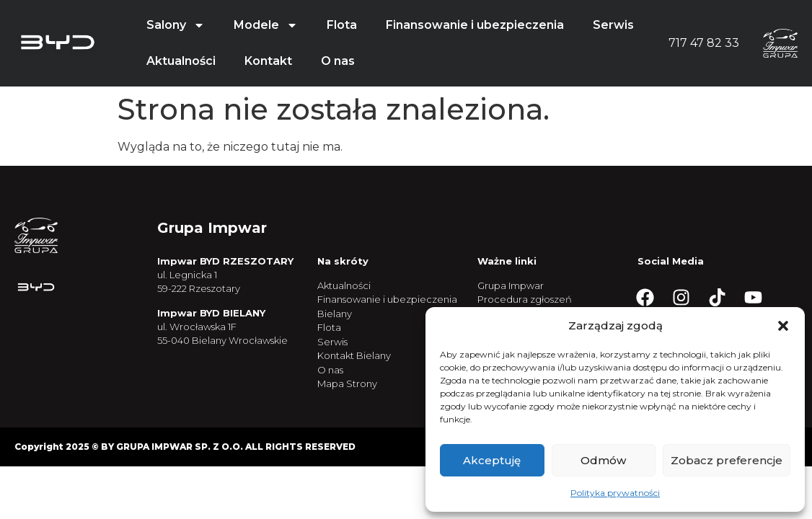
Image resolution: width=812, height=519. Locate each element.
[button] (783, 326)
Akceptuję (492, 460)
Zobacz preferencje (727, 460)
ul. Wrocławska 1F (197, 327)
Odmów (603, 460)
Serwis (613, 25)
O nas (338, 61)
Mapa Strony (347, 383)
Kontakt (268, 61)
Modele (266, 25)
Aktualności (181, 61)
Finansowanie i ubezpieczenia (475, 25)
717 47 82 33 (704, 43)
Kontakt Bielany (354, 355)
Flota (342, 25)
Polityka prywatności (615, 493)
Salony (176, 25)
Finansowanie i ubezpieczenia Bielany (387, 306)
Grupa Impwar (511, 285)
